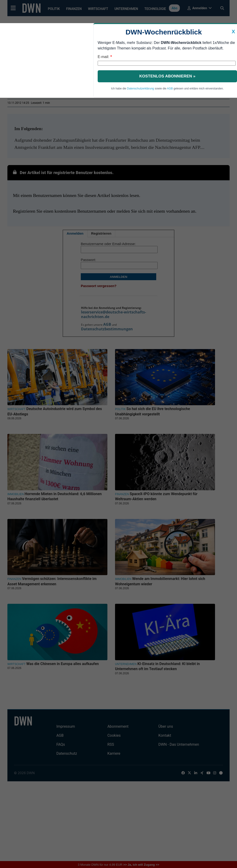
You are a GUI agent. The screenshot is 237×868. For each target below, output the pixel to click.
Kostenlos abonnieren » (167, 76)
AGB (170, 89)
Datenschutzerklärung (141, 89)
